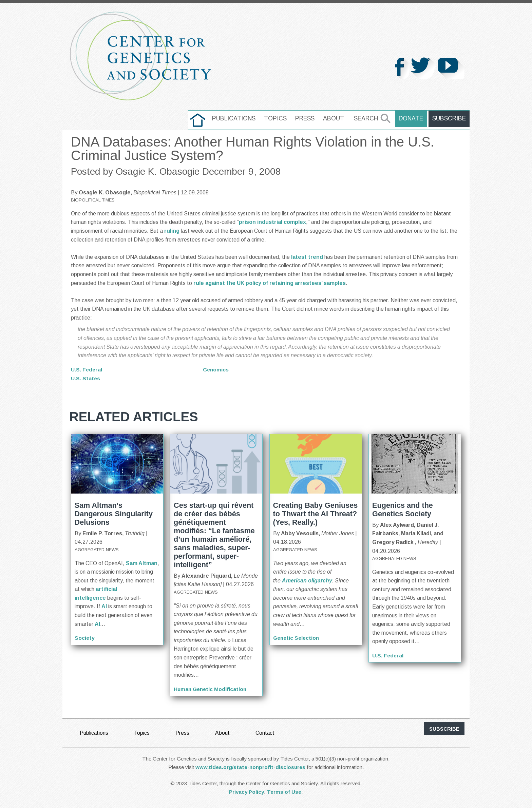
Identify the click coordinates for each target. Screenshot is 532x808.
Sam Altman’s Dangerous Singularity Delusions (114, 513)
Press (306, 118)
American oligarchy (307, 580)
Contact (265, 733)
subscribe (444, 729)
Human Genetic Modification (211, 689)
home (199, 118)
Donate (412, 118)
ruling (172, 231)
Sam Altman (142, 563)
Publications (235, 118)
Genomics (216, 370)
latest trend (307, 257)
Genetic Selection (297, 638)
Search (367, 118)
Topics (277, 118)
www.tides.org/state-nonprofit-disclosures (250, 767)
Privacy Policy (246, 792)
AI (104, 606)
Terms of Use (284, 792)
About (335, 118)
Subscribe (449, 118)
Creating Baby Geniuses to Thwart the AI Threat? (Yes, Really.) (316, 513)
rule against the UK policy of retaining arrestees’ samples (270, 283)
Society (85, 638)
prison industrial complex (272, 222)
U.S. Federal (87, 370)
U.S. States (86, 378)
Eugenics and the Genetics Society (403, 509)
